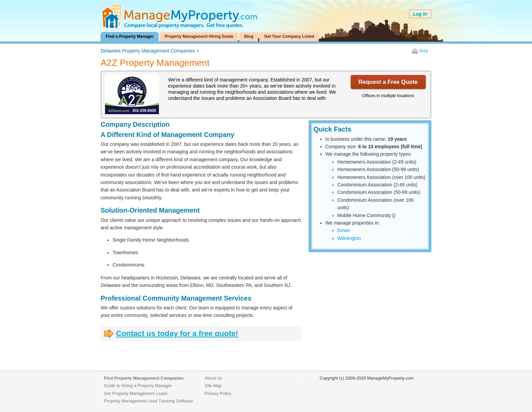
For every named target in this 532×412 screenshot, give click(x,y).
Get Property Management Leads (136, 394)
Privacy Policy (218, 394)
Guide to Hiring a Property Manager (138, 386)
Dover (344, 230)
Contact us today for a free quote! (177, 333)
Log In (420, 14)
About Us (213, 378)
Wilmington (349, 238)
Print (424, 51)
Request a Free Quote (388, 82)
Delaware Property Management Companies (148, 51)
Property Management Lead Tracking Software (148, 401)
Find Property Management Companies (144, 378)
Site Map (213, 386)
